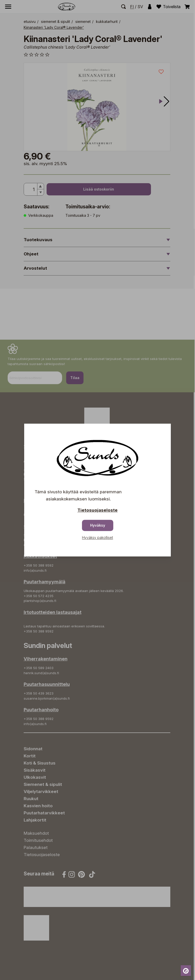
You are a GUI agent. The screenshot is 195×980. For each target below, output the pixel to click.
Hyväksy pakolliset (97, 537)
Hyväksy (98, 525)
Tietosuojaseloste (97, 510)
